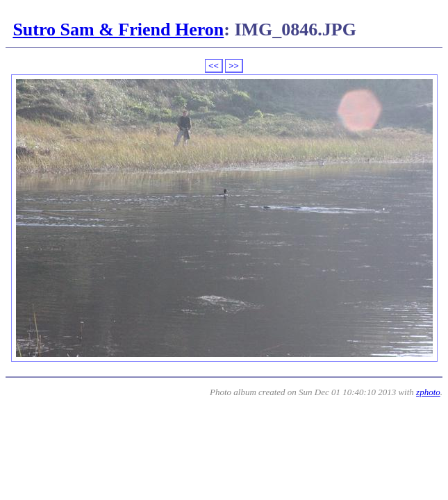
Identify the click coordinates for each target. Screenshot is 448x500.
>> (234, 66)
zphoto (428, 392)
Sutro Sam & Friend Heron (118, 30)
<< (214, 66)
